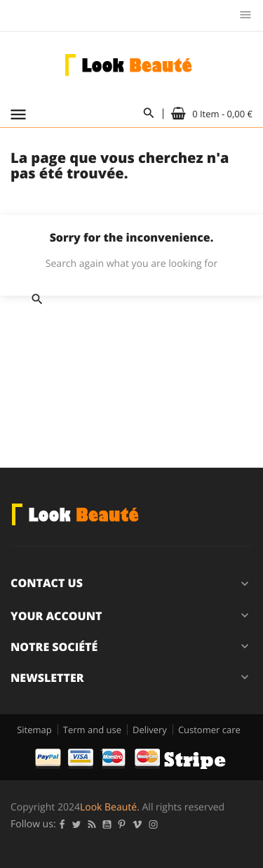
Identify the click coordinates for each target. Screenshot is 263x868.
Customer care (209, 730)
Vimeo (137, 824)
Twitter (77, 824)
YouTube (107, 824)
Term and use (92, 730)
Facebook (62, 824)
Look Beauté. (110, 807)
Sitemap (34, 730)
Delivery (150, 730)
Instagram (154, 824)
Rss (92, 824)
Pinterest (122, 824)
